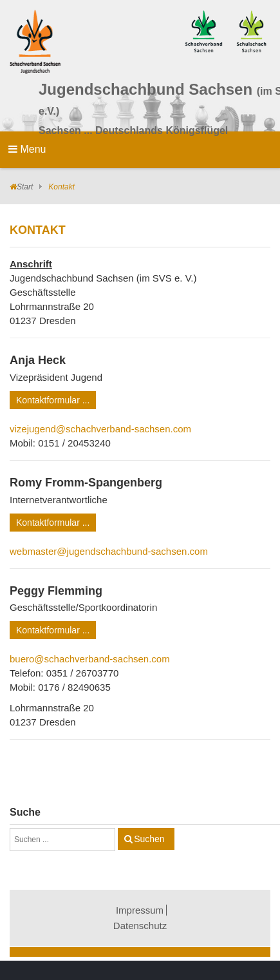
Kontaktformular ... (53, 400)
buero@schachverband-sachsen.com (90, 659)
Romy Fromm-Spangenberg (86, 483)
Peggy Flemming (56, 591)
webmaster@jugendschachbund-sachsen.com (109, 551)
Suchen (149, 839)
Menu (27, 149)
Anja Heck (38, 360)
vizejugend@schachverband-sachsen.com (100, 429)
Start (25, 187)
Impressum (140, 910)
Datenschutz (140, 926)
